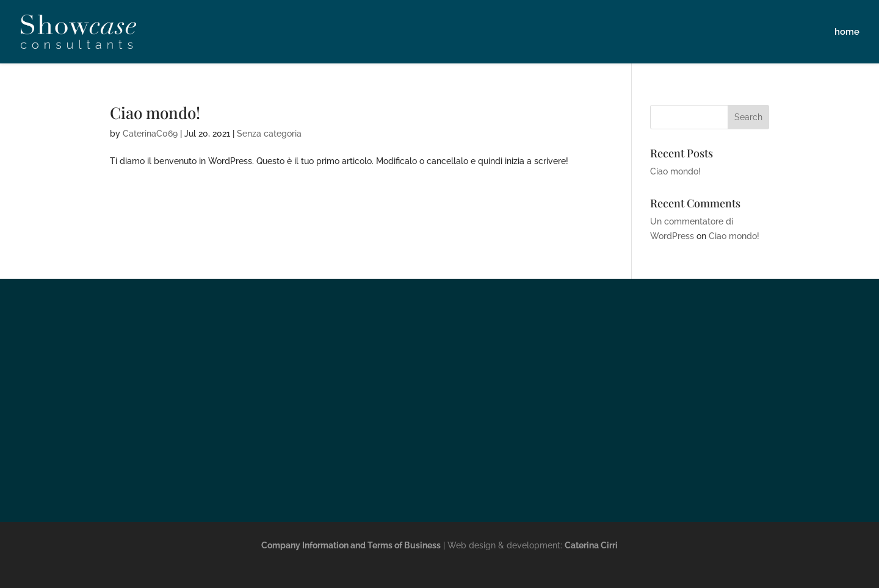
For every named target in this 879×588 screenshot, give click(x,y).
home (847, 32)
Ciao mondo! (155, 113)
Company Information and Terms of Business (351, 545)
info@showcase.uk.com (440, 480)
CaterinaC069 (150, 134)
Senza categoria (269, 134)
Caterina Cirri (591, 545)
